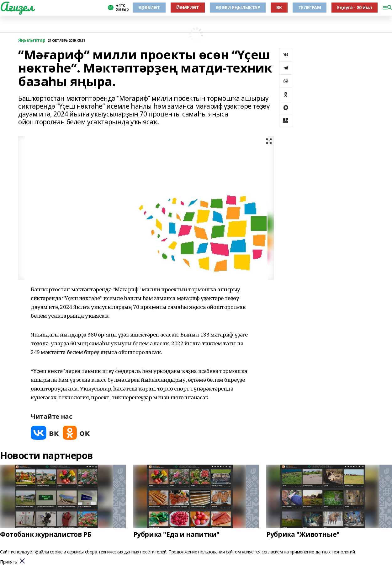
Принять (9, 562)
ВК (279, 7)
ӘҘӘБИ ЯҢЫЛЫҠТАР (238, 7)
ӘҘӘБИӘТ (149, 7)
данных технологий (335, 552)
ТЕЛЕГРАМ (310, 7)
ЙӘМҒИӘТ (188, 7)
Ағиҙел (17, 7)
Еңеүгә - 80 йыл (355, 7)
